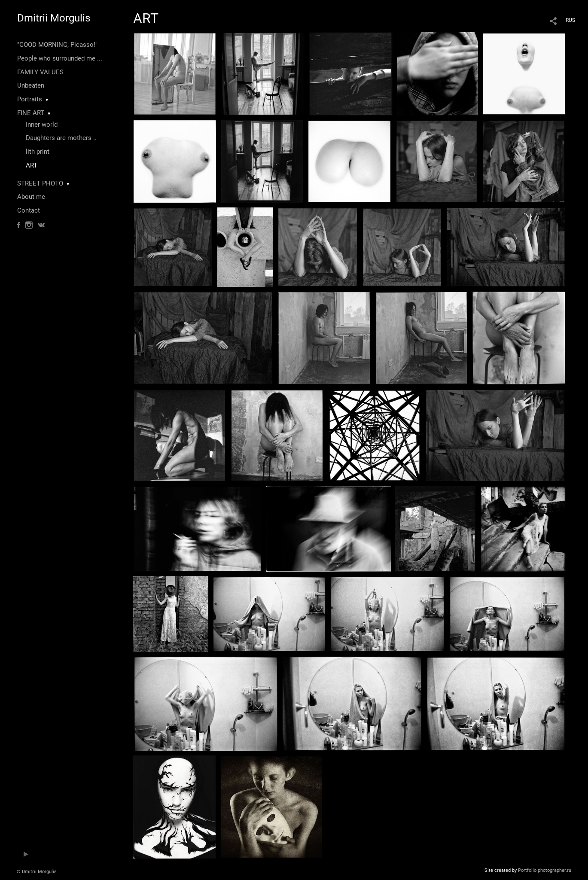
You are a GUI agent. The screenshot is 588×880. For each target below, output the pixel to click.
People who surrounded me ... (60, 58)
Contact (29, 210)
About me (31, 197)
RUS (570, 20)
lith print (38, 152)
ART (32, 165)
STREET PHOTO (40, 183)
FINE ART (31, 113)
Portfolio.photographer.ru (545, 870)
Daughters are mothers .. (61, 138)
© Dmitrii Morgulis (37, 872)
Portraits (30, 99)
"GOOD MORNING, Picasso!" (57, 45)
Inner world (42, 125)
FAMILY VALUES (40, 72)
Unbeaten (31, 85)
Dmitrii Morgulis (54, 18)
